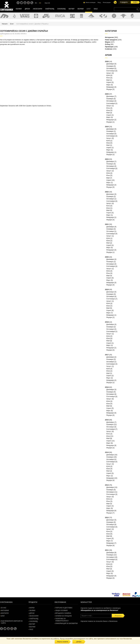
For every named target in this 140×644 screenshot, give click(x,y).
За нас (4, 608)
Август (109, 73)
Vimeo (49, 106)
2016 (107, 387)
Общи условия (61, 610)
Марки (108, 42)
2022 (107, 192)
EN (40, 3)
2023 (107, 159)
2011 (107, 550)
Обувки (19, 9)
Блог (89, 9)
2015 (107, 420)
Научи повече (63, 642)
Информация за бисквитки (66, 623)
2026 (107, 61)
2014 (107, 452)
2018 (107, 322)
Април (109, 82)
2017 (107, 355)
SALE (96, 9)
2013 (107, 485)
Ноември (110, 66)
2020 (107, 257)
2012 (107, 518)
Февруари (110, 87)
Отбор (108, 44)
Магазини (5, 610)
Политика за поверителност (62, 620)
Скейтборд (50, 9)
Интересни (109, 37)
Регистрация (107, 2)
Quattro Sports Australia (35, 106)
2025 (107, 94)
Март (108, 85)
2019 (107, 289)
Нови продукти (111, 40)
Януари (109, 89)
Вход (99, 2)
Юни (108, 78)
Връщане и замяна (63, 613)
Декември (110, 64)
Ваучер (72, 9)
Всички (81, 9)
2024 (107, 127)
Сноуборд (61, 9)
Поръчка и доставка (64, 608)
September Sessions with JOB (11, 106)
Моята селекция (91, 2)
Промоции (109, 47)
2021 (107, 224)
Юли (108, 75)
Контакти (5, 613)
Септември (111, 71)
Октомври (110, 68)
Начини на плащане (64, 616)
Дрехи (27, 9)
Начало (5, 24)
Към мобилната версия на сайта (12, 622)
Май (108, 80)
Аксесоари (38, 9)
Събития (109, 49)
